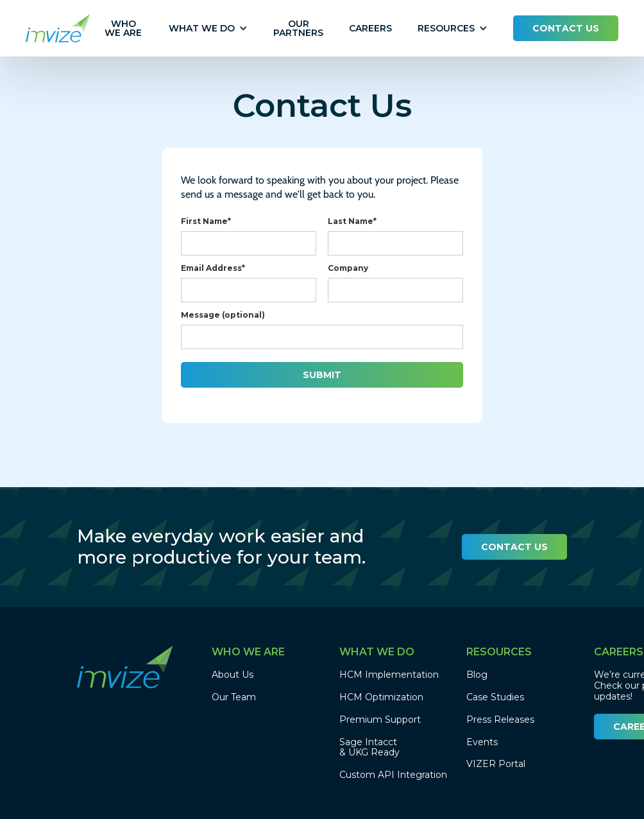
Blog (477, 675)
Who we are (123, 28)
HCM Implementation (389, 675)
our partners (298, 28)
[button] (202, 28)
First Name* (206, 221)
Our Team (234, 697)
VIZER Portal (496, 764)
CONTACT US (566, 28)
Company (348, 268)
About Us (233, 675)
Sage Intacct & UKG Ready (369, 748)
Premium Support (380, 720)
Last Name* (352, 221)
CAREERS (370, 28)
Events (482, 742)
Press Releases (500, 720)
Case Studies (495, 697)
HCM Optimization (381, 697)
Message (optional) (223, 315)
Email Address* (213, 268)
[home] (58, 29)
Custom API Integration (393, 775)
